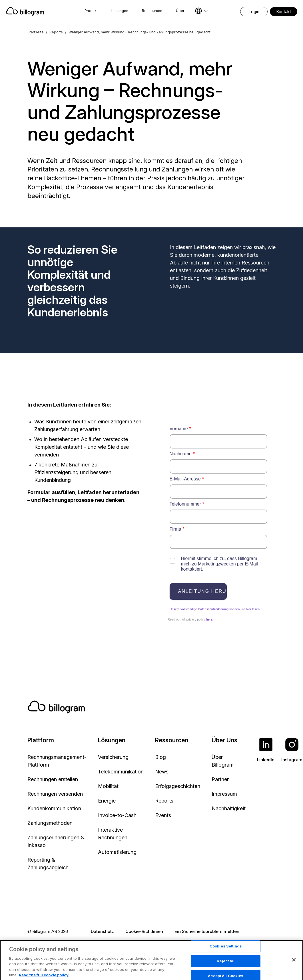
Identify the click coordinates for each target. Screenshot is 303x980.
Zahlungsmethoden (50, 823)
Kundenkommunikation (54, 808)
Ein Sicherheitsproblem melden (207, 931)
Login (254, 12)
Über (180, 11)
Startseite (36, 32)
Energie (107, 801)
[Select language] (201, 11)
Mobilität (108, 786)
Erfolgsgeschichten (178, 786)
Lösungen (120, 11)
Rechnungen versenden (55, 794)
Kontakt (284, 12)
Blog (160, 757)
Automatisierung (117, 852)
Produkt (91, 11)
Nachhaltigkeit (229, 808)
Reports (56, 32)
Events (163, 815)
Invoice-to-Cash (117, 815)
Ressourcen (152, 11)
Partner (220, 779)
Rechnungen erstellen (53, 779)
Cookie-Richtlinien (144, 931)
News (162, 772)
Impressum (224, 794)
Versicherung (113, 757)
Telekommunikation (121, 772)
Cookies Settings (226, 962)
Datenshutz (102, 931)
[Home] (27, 11)
